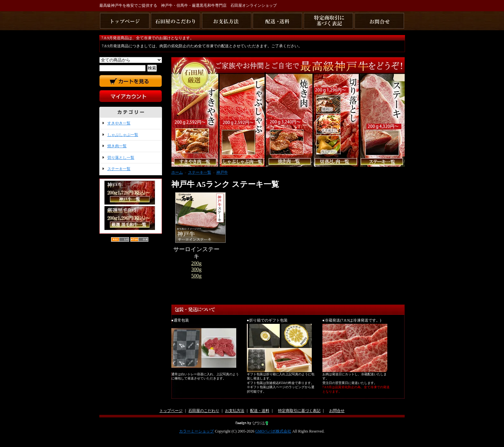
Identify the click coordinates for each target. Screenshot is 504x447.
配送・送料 (260, 411)
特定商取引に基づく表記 (299, 411)
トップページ (171, 411)
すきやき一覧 (119, 123)
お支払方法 (235, 411)
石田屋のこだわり (204, 411)
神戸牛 (222, 172)
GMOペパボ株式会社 (273, 431)
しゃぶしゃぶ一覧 (123, 135)
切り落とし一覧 (121, 158)
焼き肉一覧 (117, 146)
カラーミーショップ (196, 431)
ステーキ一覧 (119, 169)
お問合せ (337, 411)
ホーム (177, 172)
